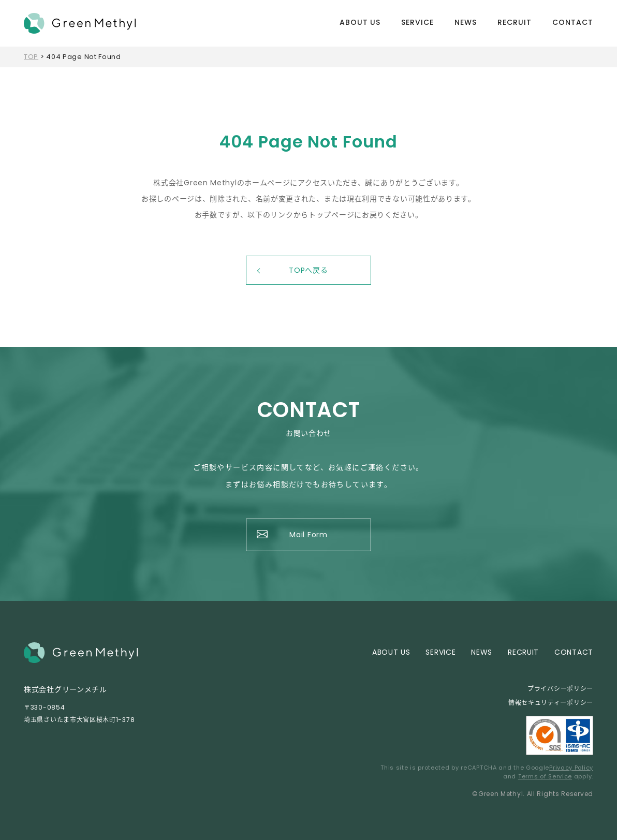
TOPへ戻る (308, 270)
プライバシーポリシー (560, 689)
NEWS (466, 22)
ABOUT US (360, 22)
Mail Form (308, 535)
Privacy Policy (571, 768)
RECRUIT (515, 22)
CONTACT (573, 22)
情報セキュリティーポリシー (551, 703)
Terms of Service (545, 776)
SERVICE (417, 22)
